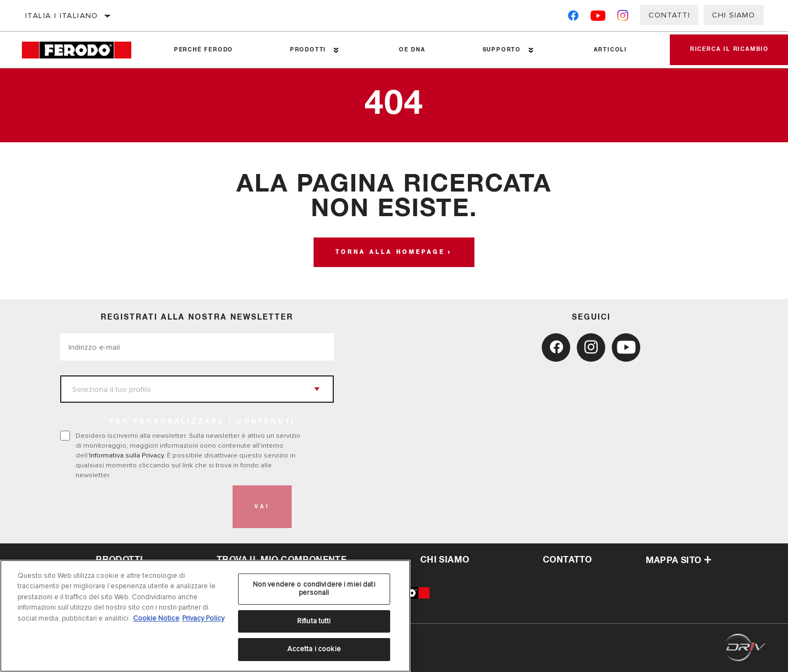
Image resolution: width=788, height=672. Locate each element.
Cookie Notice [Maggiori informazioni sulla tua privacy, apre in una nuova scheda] (156, 618)
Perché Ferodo (203, 50)
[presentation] (143, 507)
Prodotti (307, 50)
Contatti (669, 15)
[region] (205, 616)
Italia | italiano (62, 16)
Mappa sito (679, 560)
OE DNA (411, 50)
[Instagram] (623, 18)
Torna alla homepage (390, 252)
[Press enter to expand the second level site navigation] (335, 50)
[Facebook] (573, 18)
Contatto (567, 560)
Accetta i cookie (314, 649)
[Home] (84, 50)
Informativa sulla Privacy (126, 455)
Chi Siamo (734, 15)
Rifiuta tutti (314, 621)
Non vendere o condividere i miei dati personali (314, 589)
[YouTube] (598, 18)
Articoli (607, 50)
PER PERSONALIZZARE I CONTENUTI (202, 422)
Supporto (499, 50)
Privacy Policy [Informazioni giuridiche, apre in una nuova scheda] (203, 618)
